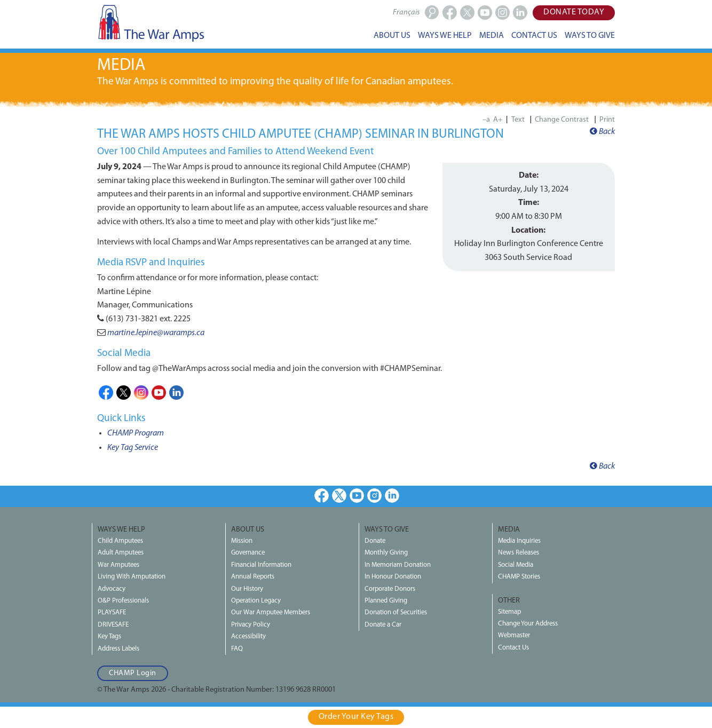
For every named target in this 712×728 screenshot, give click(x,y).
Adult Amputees (121, 553)
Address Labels (118, 649)
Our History (247, 589)
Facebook (106, 393)
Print (607, 120)
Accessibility (248, 636)
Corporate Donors (390, 589)
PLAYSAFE (112, 612)
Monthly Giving (386, 553)
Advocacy (112, 589)
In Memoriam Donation (398, 565)
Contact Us (513, 648)
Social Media (516, 565)
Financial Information (261, 565)
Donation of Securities (396, 612)
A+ (498, 120)
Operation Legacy (256, 601)
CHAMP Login (133, 673)
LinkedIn (176, 393)
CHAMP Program (136, 433)
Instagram (141, 393)
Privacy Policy (251, 625)
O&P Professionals (123, 601)
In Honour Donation (393, 577)
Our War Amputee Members (271, 612)
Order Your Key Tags (356, 717)
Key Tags (109, 636)
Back (602, 132)
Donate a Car (383, 625)
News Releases (519, 553)
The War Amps (151, 23)
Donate (375, 541)
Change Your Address (528, 624)
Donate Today (574, 12)
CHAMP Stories (519, 577)
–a (486, 120)
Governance (248, 553)
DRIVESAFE (113, 625)
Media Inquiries (519, 541)
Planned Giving (386, 601)
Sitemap (509, 612)
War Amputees (118, 565)
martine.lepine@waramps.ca (156, 333)
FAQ (237, 649)
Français (406, 13)
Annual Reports (253, 577)
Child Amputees (120, 541)
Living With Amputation (132, 577)
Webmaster (514, 635)
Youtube (159, 393)
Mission (242, 541)
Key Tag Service (133, 448)
